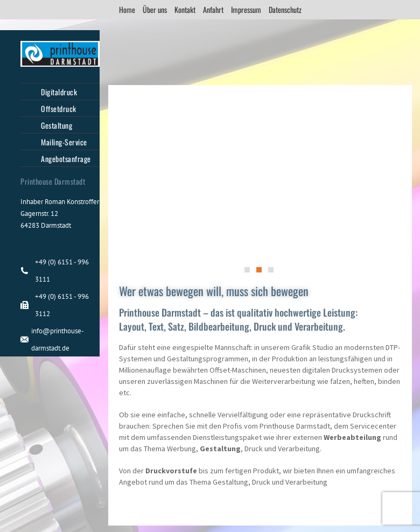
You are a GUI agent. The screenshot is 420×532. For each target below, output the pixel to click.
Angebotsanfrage (66, 159)
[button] (247, 270)
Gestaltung (57, 125)
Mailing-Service (64, 142)
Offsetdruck (59, 108)
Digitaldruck (59, 92)
